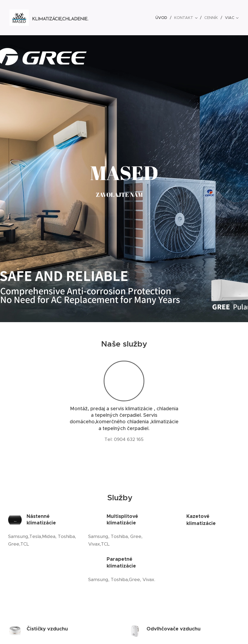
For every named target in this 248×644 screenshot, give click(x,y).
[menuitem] (163, 18)
